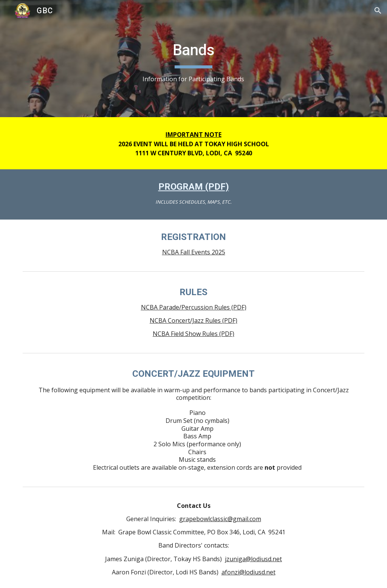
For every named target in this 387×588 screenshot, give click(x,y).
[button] (378, 11)
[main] (193, 59)
